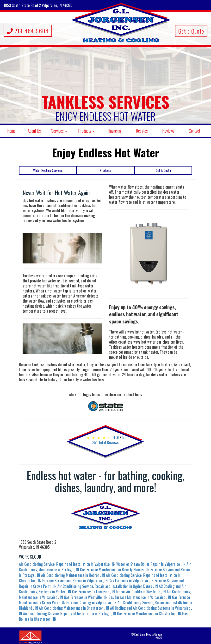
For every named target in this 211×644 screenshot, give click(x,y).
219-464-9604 (28, 31)
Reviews (168, 131)
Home (11, 131)
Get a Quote (191, 31)
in (68, 564)
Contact (195, 131)
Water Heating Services (48, 170)
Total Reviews (105, 442)
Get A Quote (163, 170)
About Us (34, 131)
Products (86, 131)
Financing (115, 131)
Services (59, 131)
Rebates (142, 131)
